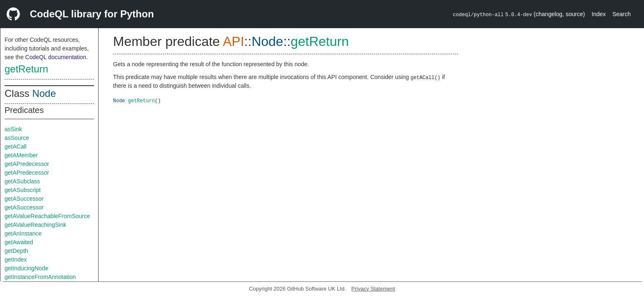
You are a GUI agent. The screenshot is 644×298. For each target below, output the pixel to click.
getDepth (16, 251)
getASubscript (23, 190)
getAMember (21, 155)
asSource (17, 138)
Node (44, 93)
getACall (16, 147)
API (234, 41)
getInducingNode (27, 268)
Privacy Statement (373, 289)
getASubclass (22, 181)
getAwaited (19, 242)
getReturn (26, 69)
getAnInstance (23, 233)
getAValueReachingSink (35, 225)
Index (598, 14)
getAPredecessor (27, 164)
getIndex (16, 260)
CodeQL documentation (56, 57)
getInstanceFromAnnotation (40, 277)
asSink (13, 129)
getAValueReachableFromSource (47, 216)
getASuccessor (24, 199)
